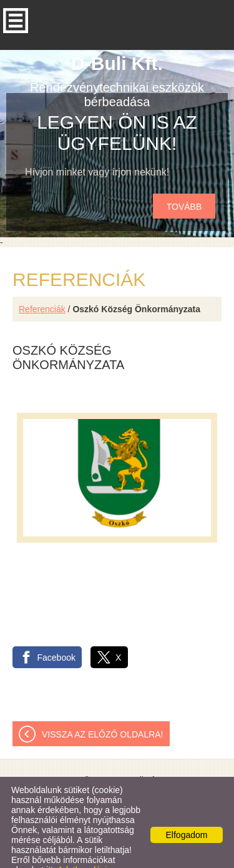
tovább (184, 182)
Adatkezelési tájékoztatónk (59, 850)
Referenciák (42, 284)
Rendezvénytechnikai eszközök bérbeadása (117, 56)
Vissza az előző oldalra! (103, 709)
